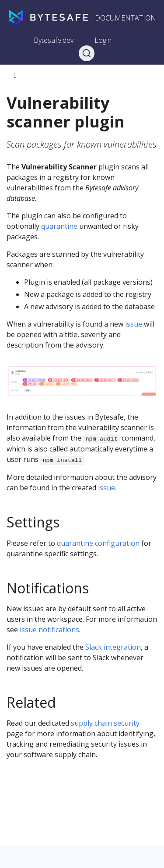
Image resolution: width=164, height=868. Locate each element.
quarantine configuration (98, 543)
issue (134, 324)
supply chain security (105, 723)
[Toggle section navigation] (15, 76)
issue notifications (49, 630)
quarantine (59, 226)
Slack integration (113, 647)
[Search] (87, 53)
